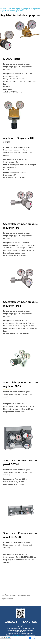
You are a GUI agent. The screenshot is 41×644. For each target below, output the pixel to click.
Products (11, 9)
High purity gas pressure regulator (27, 9)
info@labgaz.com (17, 635)
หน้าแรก (3, 9)
